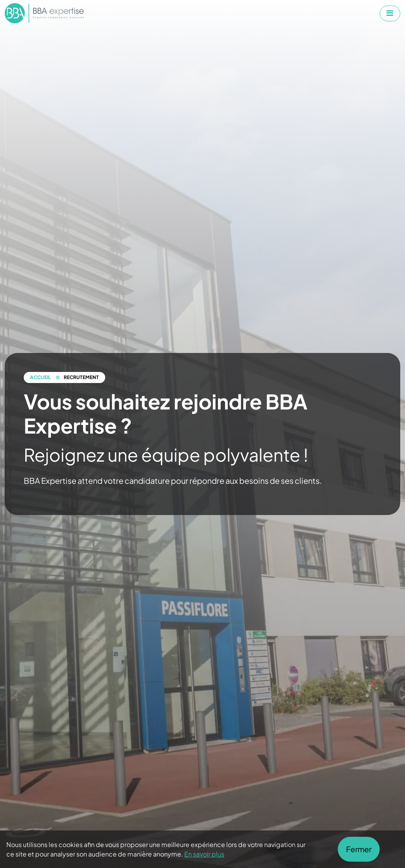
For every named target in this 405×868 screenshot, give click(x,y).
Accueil (41, 377)
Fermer (359, 849)
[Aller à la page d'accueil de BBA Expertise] (44, 13)
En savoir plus (204, 854)
